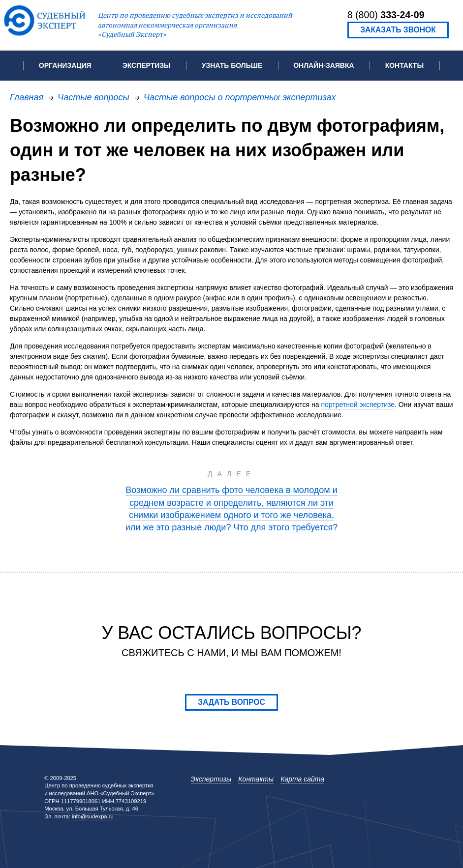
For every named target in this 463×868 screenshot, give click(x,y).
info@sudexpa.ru (93, 816)
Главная (27, 97)
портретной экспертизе (358, 405)
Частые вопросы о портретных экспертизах (240, 97)
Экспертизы (211, 779)
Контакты (404, 65)
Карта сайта (302, 779)
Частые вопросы (93, 97)
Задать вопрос (231, 702)
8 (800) (386, 15)
